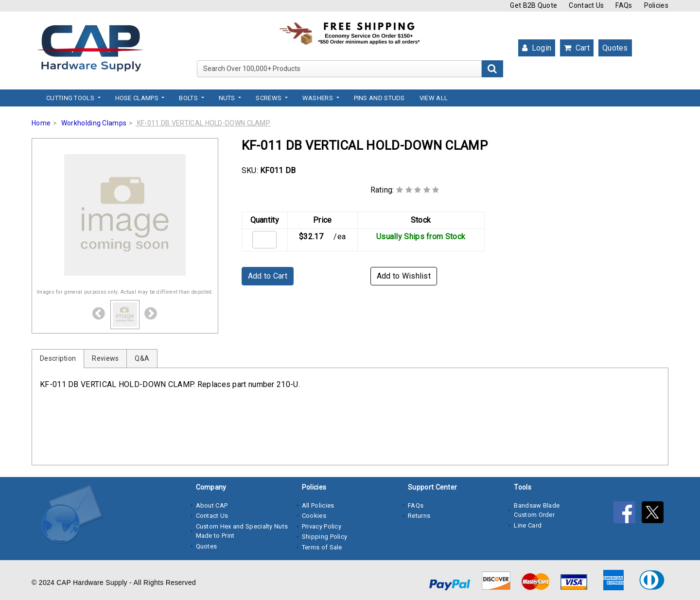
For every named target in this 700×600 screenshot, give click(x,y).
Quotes (615, 48)
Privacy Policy (322, 526)
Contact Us (586, 5)
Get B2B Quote (534, 5)
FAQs (624, 5)
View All (434, 98)
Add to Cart (268, 276)
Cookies (314, 516)
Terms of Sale (322, 547)
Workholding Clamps (94, 123)
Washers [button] (318, 98)
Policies (656, 5)
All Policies (318, 505)
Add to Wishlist (404, 276)
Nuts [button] (228, 98)
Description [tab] (58, 358)
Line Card (528, 525)
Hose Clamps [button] (138, 98)
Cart (577, 48)
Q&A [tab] (142, 358)
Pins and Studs (379, 98)
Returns (419, 516)
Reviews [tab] (105, 358)
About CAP (212, 505)
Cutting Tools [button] (71, 98)
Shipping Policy (325, 537)
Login (537, 48)
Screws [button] (269, 98)
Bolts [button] (189, 98)
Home (41, 123)
